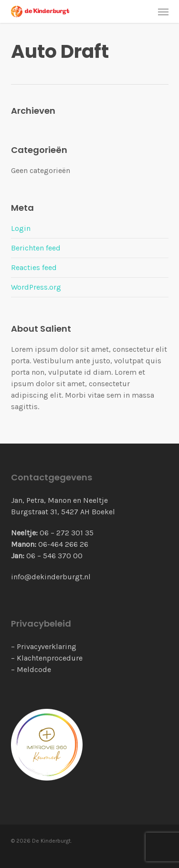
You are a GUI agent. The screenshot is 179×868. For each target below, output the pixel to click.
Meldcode (34, 669)
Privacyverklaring (47, 646)
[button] (163, 11)
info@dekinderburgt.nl (51, 577)
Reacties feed (34, 267)
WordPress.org (36, 287)
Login (21, 228)
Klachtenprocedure (50, 658)
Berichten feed (36, 248)
